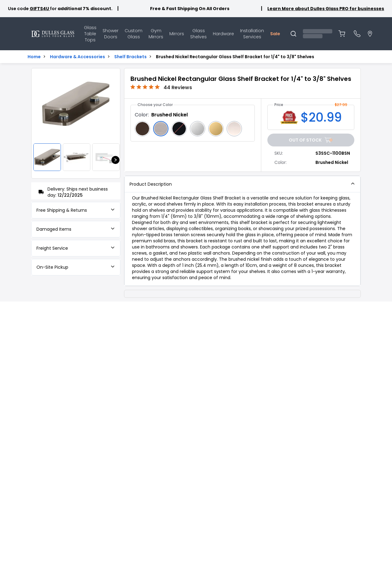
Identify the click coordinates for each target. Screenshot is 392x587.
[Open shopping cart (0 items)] (342, 34)
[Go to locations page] (370, 34)
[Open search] (293, 34)
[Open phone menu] (357, 34)
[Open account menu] (318, 34)
